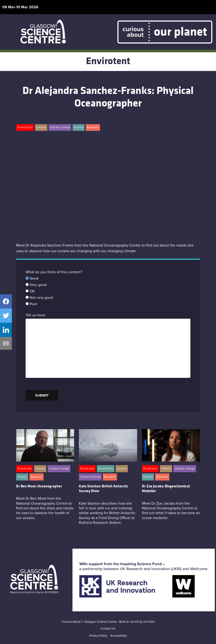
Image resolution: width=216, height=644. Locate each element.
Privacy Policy (98, 636)
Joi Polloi (149, 622)
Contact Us (108, 629)
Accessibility (119, 636)
